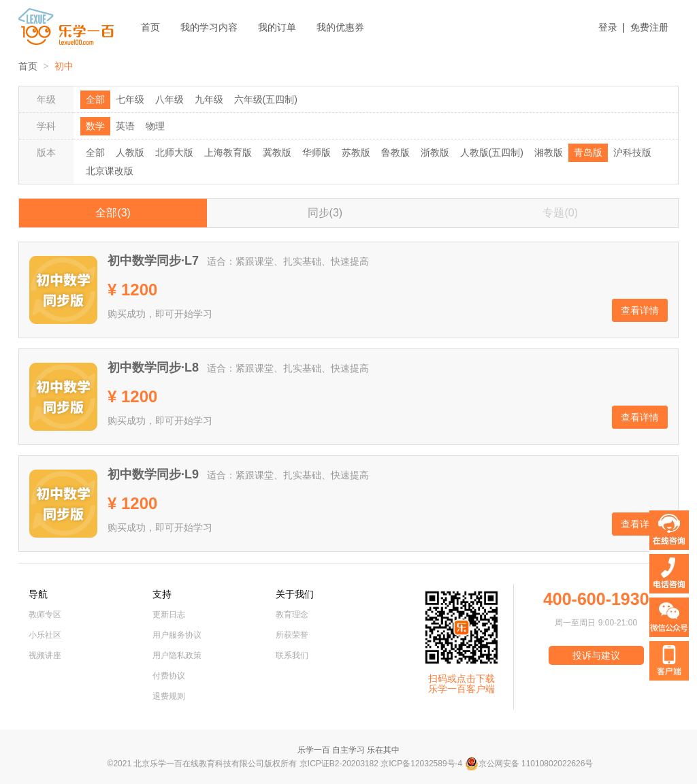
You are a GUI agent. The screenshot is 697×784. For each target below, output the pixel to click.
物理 (155, 126)
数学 (95, 126)
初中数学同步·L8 (153, 367)
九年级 (209, 99)
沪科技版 (632, 152)
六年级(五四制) (266, 99)
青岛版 (588, 152)
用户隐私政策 (177, 655)
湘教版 (549, 152)
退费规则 (169, 696)
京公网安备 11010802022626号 (529, 764)
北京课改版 (110, 171)
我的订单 (277, 27)
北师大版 (174, 152)
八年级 (169, 99)
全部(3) (113, 213)
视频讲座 (45, 655)
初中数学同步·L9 (153, 474)
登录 (608, 27)
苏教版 (356, 152)
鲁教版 (395, 152)
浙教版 (435, 152)
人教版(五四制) (492, 152)
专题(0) (560, 213)
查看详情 (640, 310)
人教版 (130, 152)
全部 (95, 99)
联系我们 (292, 655)
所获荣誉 (292, 635)
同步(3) (325, 213)
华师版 (317, 152)
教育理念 (292, 615)
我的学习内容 (209, 27)
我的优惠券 (340, 27)
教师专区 (45, 615)
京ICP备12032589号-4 (421, 764)
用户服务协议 (177, 635)
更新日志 (169, 615)
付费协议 (169, 676)
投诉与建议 (596, 655)
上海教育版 (228, 152)
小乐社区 (45, 635)
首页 (150, 27)
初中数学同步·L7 (153, 261)
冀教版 (277, 152)
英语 (125, 126)
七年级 (130, 99)
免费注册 (649, 27)
